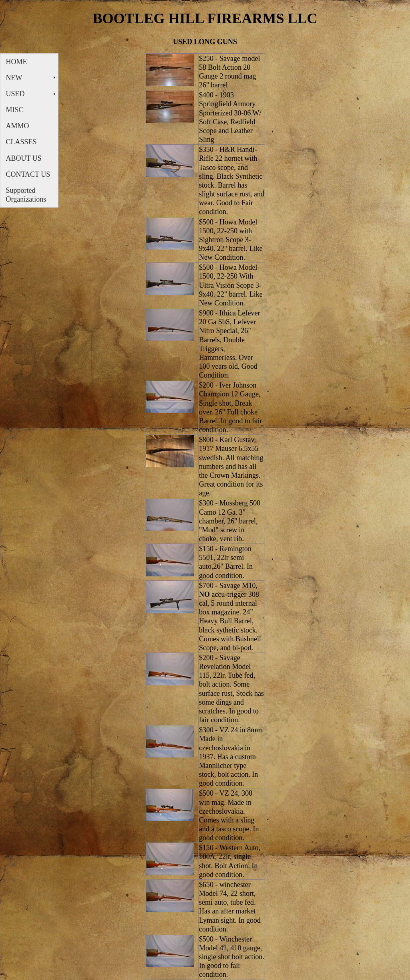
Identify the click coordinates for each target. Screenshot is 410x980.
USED (15, 94)
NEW (14, 78)
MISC (15, 110)
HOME (17, 62)
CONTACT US (28, 174)
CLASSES (21, 142)
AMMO (18, 126)
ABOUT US (24, 158)
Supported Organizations (26, 195)
